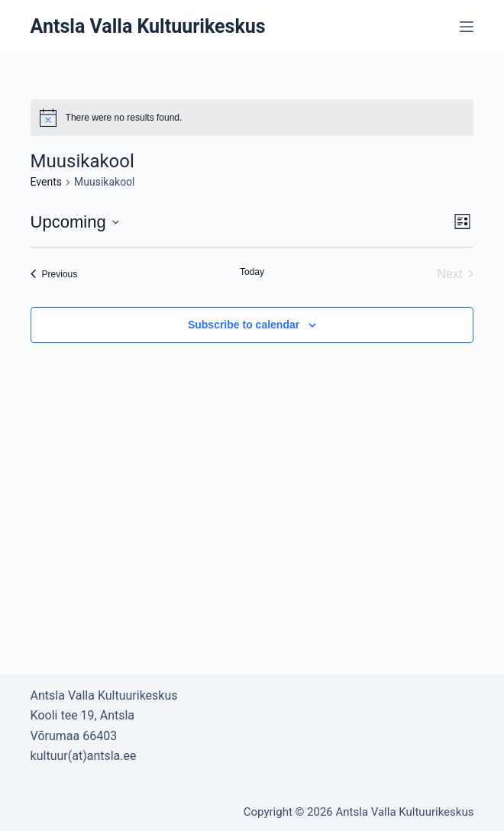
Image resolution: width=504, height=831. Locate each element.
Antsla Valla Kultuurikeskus (148, 26)
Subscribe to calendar (244, 325)
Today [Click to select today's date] (252, 272)
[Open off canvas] (467, 27)
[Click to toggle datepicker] (75, 222)
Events (46, 182)
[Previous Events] (54, 274)
